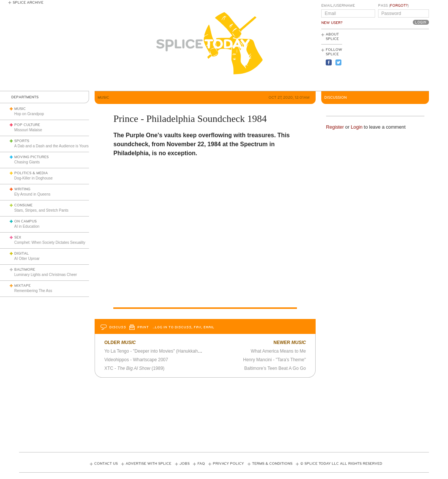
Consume (23, 205)
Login (357, 127)
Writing (22, 189)
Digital (22, 254)
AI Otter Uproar (27, 259)
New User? (332, 23)
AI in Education (27, 226)
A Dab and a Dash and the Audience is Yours (51, 146)
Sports (22, 141)
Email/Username (338, 6)
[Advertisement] (395, 60)
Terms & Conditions (272, 464)
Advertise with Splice (148, 464)
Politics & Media (31, 173)
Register (335, 127)
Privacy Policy (228, 464)
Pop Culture (27, 125)
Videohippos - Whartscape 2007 (136, 360)
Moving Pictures (31, 157)
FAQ (201, 464)
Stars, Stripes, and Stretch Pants (41, 210)
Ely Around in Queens (32, 194)
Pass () (393, 6)
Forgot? (399, 6)
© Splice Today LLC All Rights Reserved (341, 464)
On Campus (25, 221)
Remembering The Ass (33, 291)
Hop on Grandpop (29, 114)
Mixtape (22, 286)
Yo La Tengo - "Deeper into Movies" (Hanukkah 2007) (157, 351)
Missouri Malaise (28, 130)
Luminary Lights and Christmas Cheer (46, 275)
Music (20, 109)
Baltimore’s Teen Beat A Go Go (275, 368)
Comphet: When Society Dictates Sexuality (50, 242)
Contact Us (106, 464)
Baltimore (25, 270)
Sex (18, 237)
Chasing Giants (27, 162)
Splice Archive (28, 3)
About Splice (332, 37)
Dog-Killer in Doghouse (33, 178)
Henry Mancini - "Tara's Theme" (274, 360)
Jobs (185, 464)
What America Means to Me (278, 351)
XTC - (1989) (134, 368)
